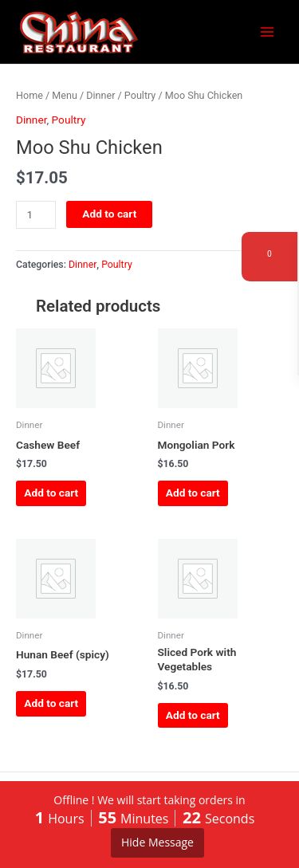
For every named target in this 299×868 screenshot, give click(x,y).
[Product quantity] (36, 215)
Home (30, 95)
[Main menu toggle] (268, 32)
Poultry (140, 95)
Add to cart (109, 214)
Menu (65, 95)
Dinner (100, 95)
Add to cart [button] (51, 493)
